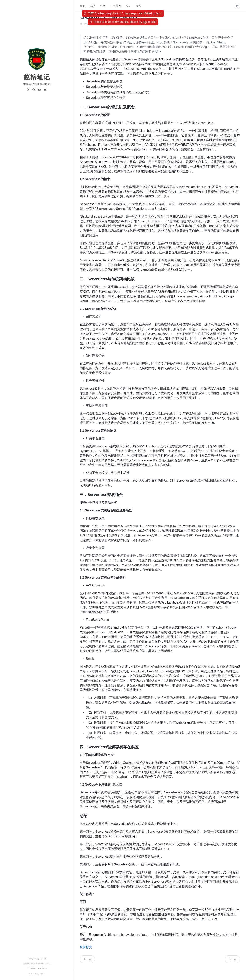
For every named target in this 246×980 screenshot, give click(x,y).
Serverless (145, 24)
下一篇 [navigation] (233, 959)
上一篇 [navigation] (87, 959)
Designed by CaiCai (37, 958)
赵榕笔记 (37, 77)
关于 (43, 973)
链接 (37, 973)
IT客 (130, 24)
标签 (31, 973)
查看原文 (86, 947)
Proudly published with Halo (37, 963)
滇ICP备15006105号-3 (37, 968)
